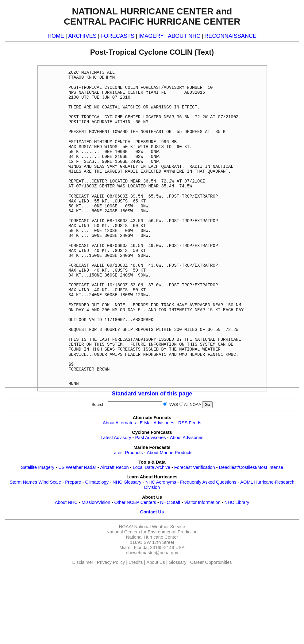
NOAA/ (126, 527)
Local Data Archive (152, 467)
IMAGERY (151, 36)
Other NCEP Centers (135, 502)
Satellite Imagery (38, 467)
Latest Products (127, 453)
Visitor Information (202, 502)
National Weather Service (160, 527)
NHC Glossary (127, 482)
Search (99, 404)
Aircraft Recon (115, 467)
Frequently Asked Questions (208, 482)
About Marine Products (169, 453)
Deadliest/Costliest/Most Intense (251, 467)
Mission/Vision (96, 502)
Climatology (97, 482)
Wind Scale (50, 482)
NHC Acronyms (161, 482)
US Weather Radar (77, 467)
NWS (173, 404)
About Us (156, 562)
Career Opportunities (211, 562)
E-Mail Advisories (157, 423)
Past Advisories (151, 438)
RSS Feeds (190, 423)
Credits (136, 562)
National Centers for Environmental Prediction (152, 532)
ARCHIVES (82, 36)
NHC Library (237, 502)
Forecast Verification (195, 467)
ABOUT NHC (184, 36)
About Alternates (119, 423)
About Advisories (187, 438)
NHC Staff (170, 502)
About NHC (66, 502)
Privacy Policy (111, 562)
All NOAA (193, 404)
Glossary (178, 562)
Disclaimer (83, 562)
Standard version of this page (152, 393)
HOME (56, 36)
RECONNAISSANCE (230, 36)
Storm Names (23, 482)
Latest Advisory (116, 438)
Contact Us (152, 512)
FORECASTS (118, 36)
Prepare (73, 482)
